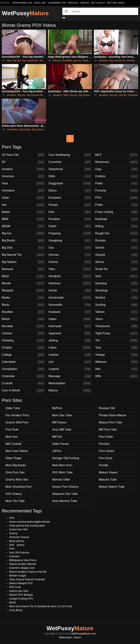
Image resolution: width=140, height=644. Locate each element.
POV (117, 198)
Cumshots (70, 162)
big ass (17, 60)
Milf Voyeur (59, 422)
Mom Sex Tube (62, 415)
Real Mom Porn (62, 465)
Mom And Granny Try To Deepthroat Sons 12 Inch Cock (41, 606)
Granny (70, 262)
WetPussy (25, 13)
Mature (70, 390)
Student (117, 298)
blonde (44, 60)
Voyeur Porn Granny (65, 487)
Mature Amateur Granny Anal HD (28, 572)
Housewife (70, 305)
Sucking (117, 305)
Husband (70, 312)
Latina (70, 348)
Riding (117, 226)
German (70, 255)
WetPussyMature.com (84, 634)
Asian (23, 198)
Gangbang (70, 241)
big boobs (85, 95)
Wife (117, 376)
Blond (12, 602)
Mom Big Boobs (16, 465)
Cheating (23, 340)
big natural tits (30, 60)
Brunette (23, 326)
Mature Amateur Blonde (23, 564)
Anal (23, 183)
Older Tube (13, 408)
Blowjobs (23, 291)
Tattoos (117, 312)
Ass (23, 205)
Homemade (70, 298)
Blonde (23, 283)
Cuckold (23, 383)
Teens (117, 319)
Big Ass (23, 233)
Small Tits (117, 269)
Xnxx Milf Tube (62, 430)
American (23, 176)
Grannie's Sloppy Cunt (22, 568)
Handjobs (70, 276)
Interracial (70, 326)
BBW (23, 219)
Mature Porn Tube (110, 422)
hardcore (87, 60)
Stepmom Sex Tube (65, 494)
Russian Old (107, 408)
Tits (117, 340)
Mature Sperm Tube (112, 487)
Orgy (117, 169)
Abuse (77, 637)
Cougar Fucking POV (21, 599)
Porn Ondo (106, 437)
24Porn (57, 451)
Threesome (117, 326)
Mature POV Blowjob (21, 595)
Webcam (117, 362)
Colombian (23, 362)
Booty (23, 305)
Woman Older (61, 480)
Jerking (70, 340)
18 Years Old (23, 155)
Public (117, 205)
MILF (117, 155)
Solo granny (17, 545)
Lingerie (70, 369)
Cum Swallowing (70, 155)
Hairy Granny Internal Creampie (27, 579)
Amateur (23, 169)
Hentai (70, 291)
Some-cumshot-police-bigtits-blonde (29, 522)
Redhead (117, 219)
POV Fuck (15, 587)
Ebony (70, 191)
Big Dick (23, 248)
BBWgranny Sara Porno (23, 560)
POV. (12, 549)
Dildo (70, 176)
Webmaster (65, 637)
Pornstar (117, 191)
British (23, 319)
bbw (9, 60)
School (117, 248)
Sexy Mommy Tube (65, 501)
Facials (70, 205)
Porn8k (103, 465)
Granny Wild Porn (17, 422)
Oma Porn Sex (15, 472)
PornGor (104, 444)
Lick (70, 362)
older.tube (40, 3)
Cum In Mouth (23, 390)
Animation (23, 191)
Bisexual (23, 269)
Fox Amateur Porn (17, 415)
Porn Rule (73, 3)
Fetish (70, 226)
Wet (117, 369)
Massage (70, 376)
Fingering (70, 233)
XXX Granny (14, 494)
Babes (23, 212)
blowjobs (67, 60)
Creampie (23, 376)
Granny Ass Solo (19, 591)
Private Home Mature (113, 415)
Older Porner (61, 444)
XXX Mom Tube (62, 472)
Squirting (117, 283)
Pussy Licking (117, 212)
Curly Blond (16, 610)
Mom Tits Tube (15, 501)
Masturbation (70, 383)
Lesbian (70, 355)
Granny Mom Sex (17, 480)
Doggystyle (70, 183)
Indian (70, 319)
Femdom (70, 219)
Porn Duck (106, 458)
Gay (70, 248)
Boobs (23, 298)
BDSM (23, 226)
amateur (104, 60)
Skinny (117, 262)
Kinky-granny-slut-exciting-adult (27, 526)
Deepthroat (70, 169)
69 (23, 162)
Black (23, 276)
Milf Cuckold (98, 3)
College (23, 355)
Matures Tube (108, 480)
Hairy (70, 269)
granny (77, 60)
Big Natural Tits (23, 255)
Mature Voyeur (108, 472)
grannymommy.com (22, 3)
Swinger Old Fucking (66, 458)
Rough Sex (117, 233)
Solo (117, 276)
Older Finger (14, 458)
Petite (117, 183)
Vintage (117, 355)
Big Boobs (23, 241)
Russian (117, 241)
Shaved (117, 255)
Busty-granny (17, 541)
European (70, 198)
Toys (117, 348)
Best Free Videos (116, 3)
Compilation (23, 369)
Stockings (117, 291)
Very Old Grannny (19, 552)
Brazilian (23, 312)
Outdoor (117, 176)
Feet (70, 212)
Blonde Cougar (18, 576)
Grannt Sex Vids (18, 529)
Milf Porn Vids (108, 430)
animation (12, 129)
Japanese (70, 333)
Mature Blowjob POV (21, 583)
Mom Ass (85, 3)
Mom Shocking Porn (19, 487)
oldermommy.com (57, 3)
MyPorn (57, 408)
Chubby (23, 348)
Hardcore (70, 283)
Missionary (117, 162)
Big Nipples (23, 262)
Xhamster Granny (19, 537)
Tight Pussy (117, 333)
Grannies (14, 556)
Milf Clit (57, 437)
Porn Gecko (106, 451)
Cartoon (23, 333)
